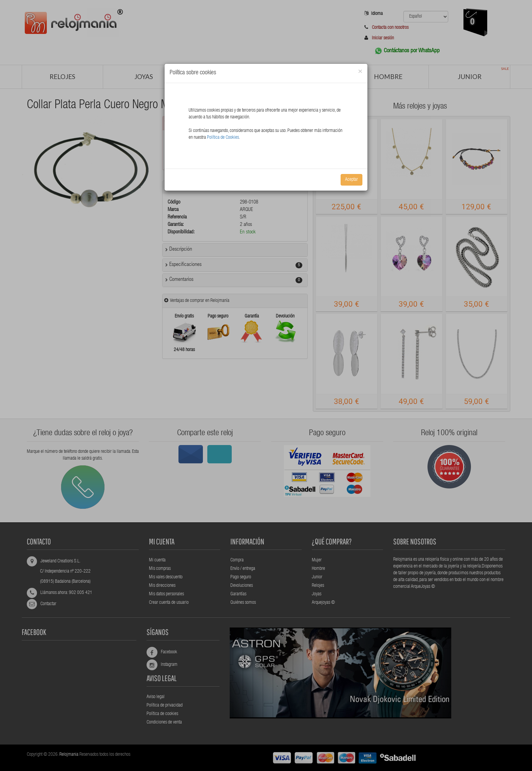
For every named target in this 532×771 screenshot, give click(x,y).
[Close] (360, 72)
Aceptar (351, 180)
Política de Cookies (223, 138)
